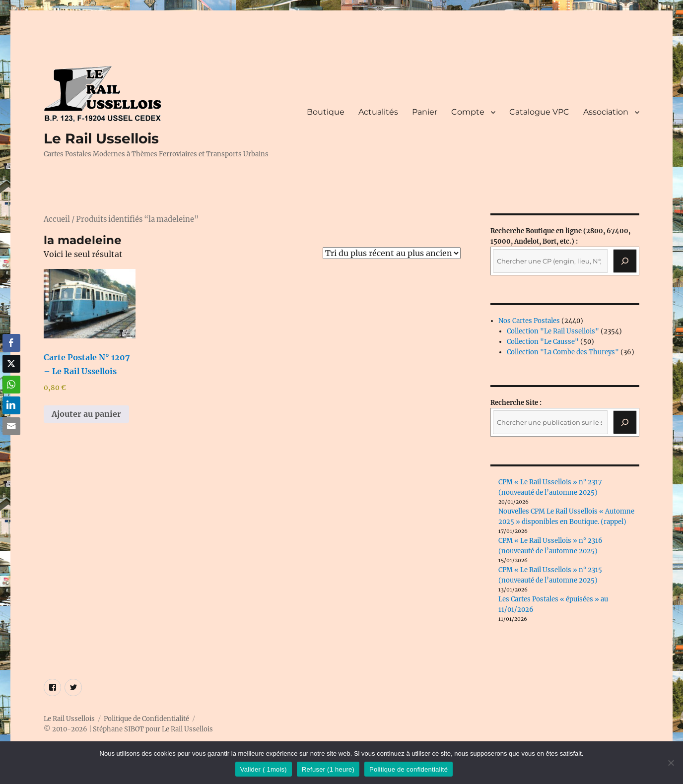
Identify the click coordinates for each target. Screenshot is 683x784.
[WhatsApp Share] (11, 385)
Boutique (326, 112)
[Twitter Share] (11, 364)
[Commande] (392, 253)
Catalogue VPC (539, 112)
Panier (425, 112)
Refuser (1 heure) (328, 769)
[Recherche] (625, 261)
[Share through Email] (11, 426)
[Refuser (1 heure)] (671, 763)
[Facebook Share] (11, 343)
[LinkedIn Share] (11, 405)
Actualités (378, 112)
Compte (468, 112)
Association (606, 112)
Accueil (57, 219)
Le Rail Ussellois (101, 138)
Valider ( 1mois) (264, 769)
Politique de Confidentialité (146, 719)
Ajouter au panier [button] (86, 414)
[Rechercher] (625, 422)
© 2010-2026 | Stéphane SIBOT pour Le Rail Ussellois (128, 729)
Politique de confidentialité (409, 769)
